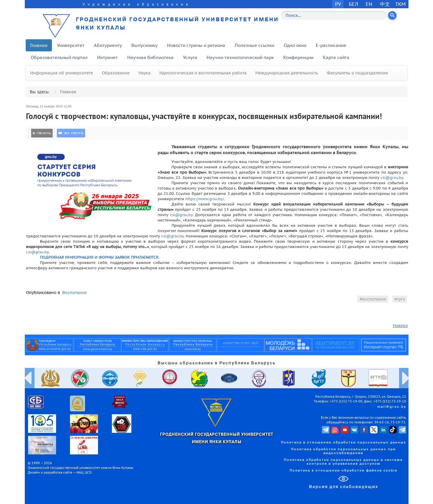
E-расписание (331, 45)
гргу (401, 299)
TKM (401, 4)
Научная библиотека (150, 57)
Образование (116, 73)
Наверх (400, 326)
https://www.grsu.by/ (205, 199)
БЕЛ (354, 4)
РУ (338, 4)
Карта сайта (336, 57)
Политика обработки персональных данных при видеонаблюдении (343, 451)
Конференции (298, 57)
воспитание (374, 299)
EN (369, 4)
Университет (71, 45)
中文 (385, 4)
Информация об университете (62, 73)
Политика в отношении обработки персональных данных (344, 443)
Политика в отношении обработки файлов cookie (344, 471)
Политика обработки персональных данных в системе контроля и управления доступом (343, 462)
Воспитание (75, 293)
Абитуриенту (108, 45)
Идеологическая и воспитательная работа (203, 73)
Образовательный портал (59, 57)
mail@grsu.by (392, 407)
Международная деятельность (287, 73)
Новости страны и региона (196, 45)
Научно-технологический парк (240, 57)
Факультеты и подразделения (357, 73)
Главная (39, 45)
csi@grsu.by (392, 177)
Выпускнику (144, 45)
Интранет (107, 57)
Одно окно (295, 45)
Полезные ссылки (254, 45)
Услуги (190, 57)
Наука (144, 73)
